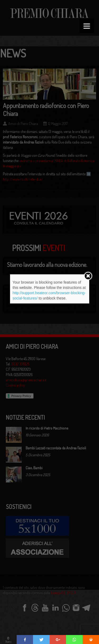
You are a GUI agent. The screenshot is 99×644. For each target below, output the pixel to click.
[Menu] (87, 26)
